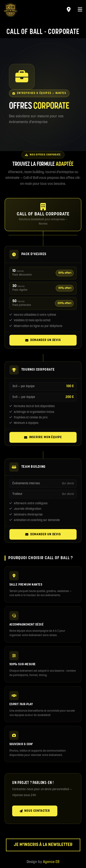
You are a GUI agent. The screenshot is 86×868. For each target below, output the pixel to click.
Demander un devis (43, 340)
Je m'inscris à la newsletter (43, 845)
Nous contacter (35, 811)
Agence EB (51, 862)
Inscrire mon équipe (43, 437)
